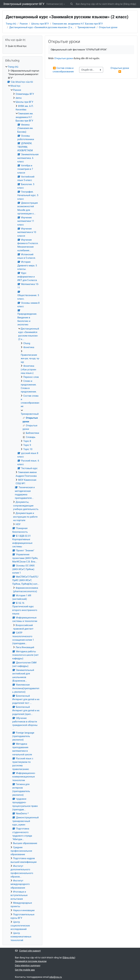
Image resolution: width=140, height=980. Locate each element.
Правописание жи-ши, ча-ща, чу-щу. (30, 358)
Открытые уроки (108, 27)
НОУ (18, 524)
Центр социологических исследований (20, 926)
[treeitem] (22, 46)
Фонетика (29, 347)
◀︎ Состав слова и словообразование (63, 70)
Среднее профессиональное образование (21, 851)
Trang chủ (11, 24)
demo (19, 98)
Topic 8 (27, 441)
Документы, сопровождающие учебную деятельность (26, 506)
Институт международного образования (20, 884)
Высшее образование (25, 843)
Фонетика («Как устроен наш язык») (28, 369)
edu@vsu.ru (56, 977)
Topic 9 (27, 445)
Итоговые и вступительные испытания (19, 895)
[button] (72, 4)
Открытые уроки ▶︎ (120, 70)
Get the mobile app (25, 970)
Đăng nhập (130, 4)
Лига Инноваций (25, 647)
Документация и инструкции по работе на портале (25, 517)
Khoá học (15, 86)
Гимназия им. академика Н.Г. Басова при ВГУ (78, 24)
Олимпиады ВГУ (25, 94)
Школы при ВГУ (40, 24)
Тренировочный (86, 27)
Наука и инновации (24, 910)
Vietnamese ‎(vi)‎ (55, 4)
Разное (24, 24)
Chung (27, 343)
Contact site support (28, 951)
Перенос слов (31, 377)
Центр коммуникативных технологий (21, 937)
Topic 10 (28, 449)
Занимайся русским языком (31, 961)
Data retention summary (28, 966)
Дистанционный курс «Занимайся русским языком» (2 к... (42, 27)
